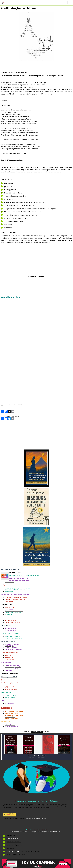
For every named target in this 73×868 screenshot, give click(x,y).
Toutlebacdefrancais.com (14, 842)
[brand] (3, 3)
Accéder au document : (36, 276)
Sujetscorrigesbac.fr (12, 839)
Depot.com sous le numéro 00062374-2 (36, 819)
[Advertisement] (36, 262)
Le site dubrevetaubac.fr (13, 851)
